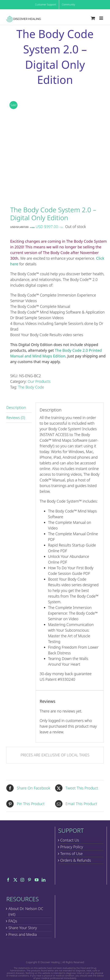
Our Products (39, 381)
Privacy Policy (72, 847)
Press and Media (23, 934)
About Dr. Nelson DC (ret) (26, 911)
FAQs (13, 921)
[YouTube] (37, 880)
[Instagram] (22, 880)
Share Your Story (23, 928)
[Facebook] (8, 880)
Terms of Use (72, 854)
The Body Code (31, 387)
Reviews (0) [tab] (16, 418)
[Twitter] (15, 880)
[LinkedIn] (44, 880)
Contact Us (70, 840)
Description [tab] (16, 407)
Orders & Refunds (76, 860)
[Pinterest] (29, 880)
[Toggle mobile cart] (93, 18)
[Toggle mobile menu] (101, 18)
